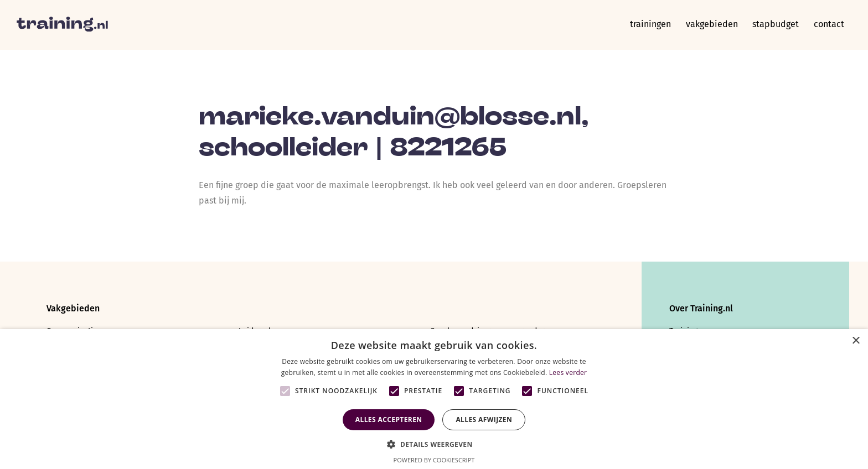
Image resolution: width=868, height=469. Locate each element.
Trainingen (644, 25)
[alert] (434, 399)
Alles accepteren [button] (389, 420)
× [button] (856, 341)
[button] (434, 443)
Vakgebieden (707, 25)
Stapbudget (773, 25)
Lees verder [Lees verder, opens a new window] (568, 372)
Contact (828, 25)
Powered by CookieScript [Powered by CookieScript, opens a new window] (434, 460)
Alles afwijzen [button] (484, 420)
